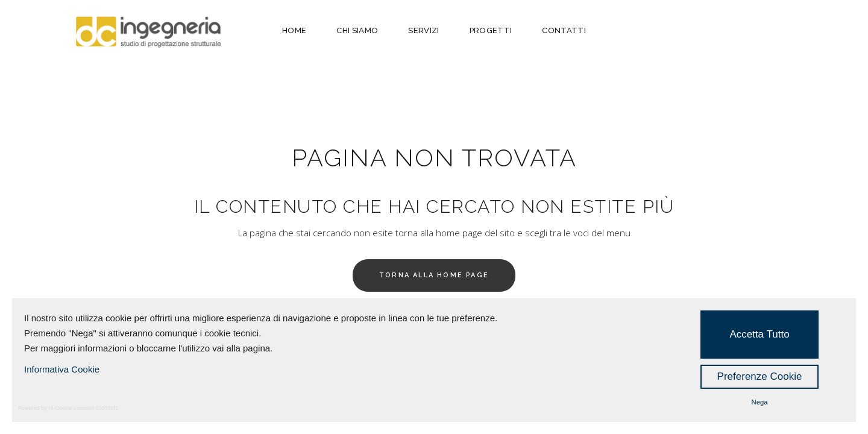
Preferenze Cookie (760, 376)
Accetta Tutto (759, 334)
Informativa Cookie (62, 369)
